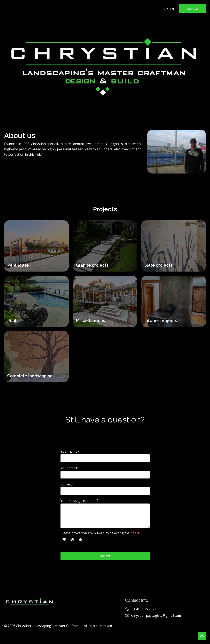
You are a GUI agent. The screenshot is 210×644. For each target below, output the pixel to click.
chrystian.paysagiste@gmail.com (156, 615)
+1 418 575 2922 (144, 609)
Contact (192, 8)
